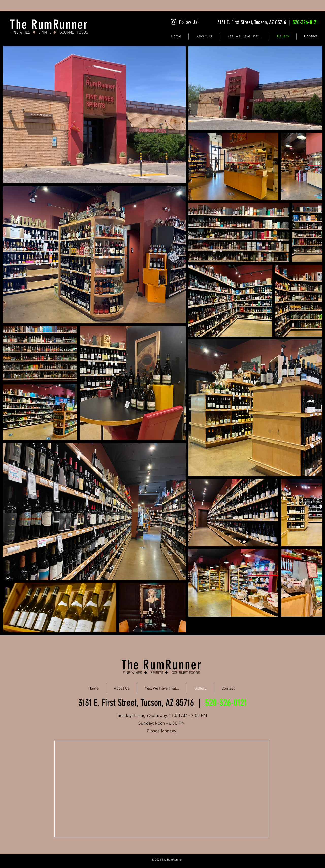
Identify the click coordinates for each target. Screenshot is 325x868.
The (132, 665)
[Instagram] (174, 22)
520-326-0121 (305, 22)
